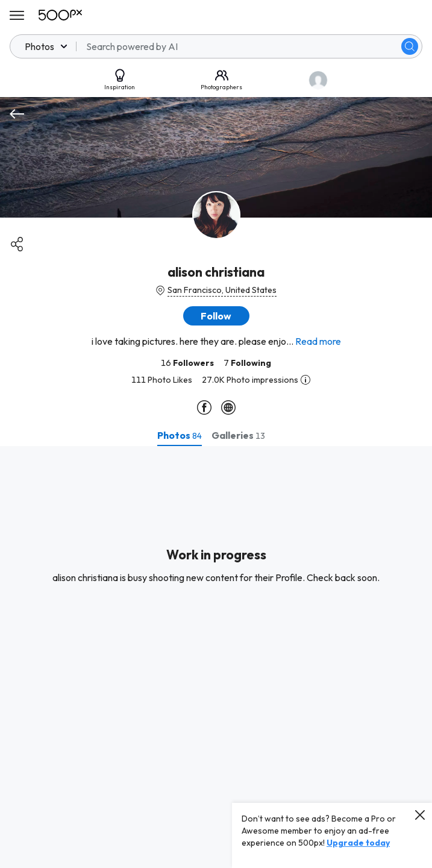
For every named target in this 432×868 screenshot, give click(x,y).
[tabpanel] (216, 657)
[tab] (180, 435)
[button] (216, 316)
